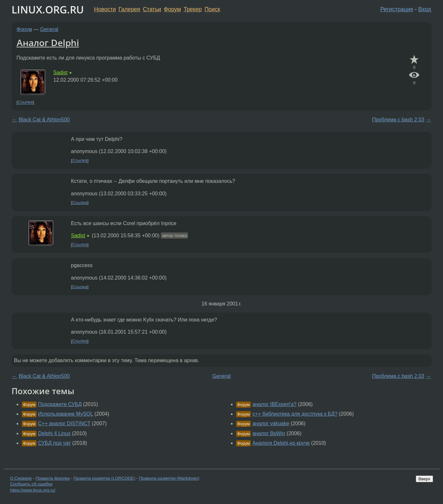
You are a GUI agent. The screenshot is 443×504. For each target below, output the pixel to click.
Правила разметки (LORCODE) (104, 478)
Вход (425, 9)
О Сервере (21, 478)
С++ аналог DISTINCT (64, 423)
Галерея (129, 9)
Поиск (212, 9)
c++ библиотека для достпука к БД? (295, 414)
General (49, 29)
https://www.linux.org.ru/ (33, 490)
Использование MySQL (66, 414)
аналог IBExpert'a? (275, 404)
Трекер (193, 9)
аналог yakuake (271, 423)
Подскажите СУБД (60, 404)
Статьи (152, 9)
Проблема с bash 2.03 (398, 120)
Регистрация (397, 9)
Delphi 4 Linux (54, 433)
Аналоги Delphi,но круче (281, 443)
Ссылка (25, 102)
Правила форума (53, 478)
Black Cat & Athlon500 (44, 120)
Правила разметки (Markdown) (169, 478)
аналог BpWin (269, 433)
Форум (172, 9)
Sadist (61, 73)
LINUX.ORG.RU (48, 9)
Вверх (424, 479)
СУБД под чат (54, 443)
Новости (105, 9)
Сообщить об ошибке (32, 484)
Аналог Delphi (48, 43)
